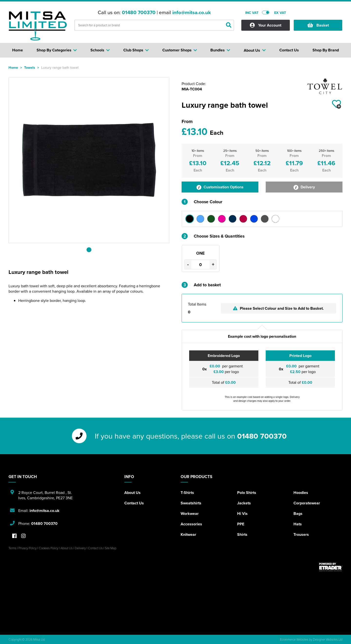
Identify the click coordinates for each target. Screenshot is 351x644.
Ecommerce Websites (294, 639)
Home (13, 67)
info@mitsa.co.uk (192, 12)
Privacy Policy (28, 548)
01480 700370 (139, 12)
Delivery (304, 187)
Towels (30, 67)
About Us (132, 493)
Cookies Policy (49, 548)
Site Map (111, 548)
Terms (12, 548)
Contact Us (134, 503)
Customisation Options (220, 187)
